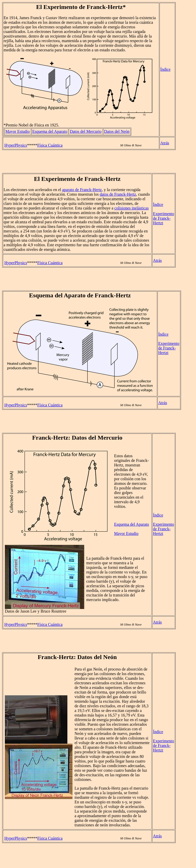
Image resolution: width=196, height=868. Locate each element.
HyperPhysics (16, 145)
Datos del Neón (117, 131)
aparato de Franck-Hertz (82, 190)
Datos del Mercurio (85, 131)
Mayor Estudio (18, 131)
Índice (165, 69)
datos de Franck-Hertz (118, 194)
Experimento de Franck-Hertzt (163, 218)
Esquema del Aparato (50, 131)
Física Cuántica (50, 145)
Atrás (165, 143)
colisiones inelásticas (132, 208)
